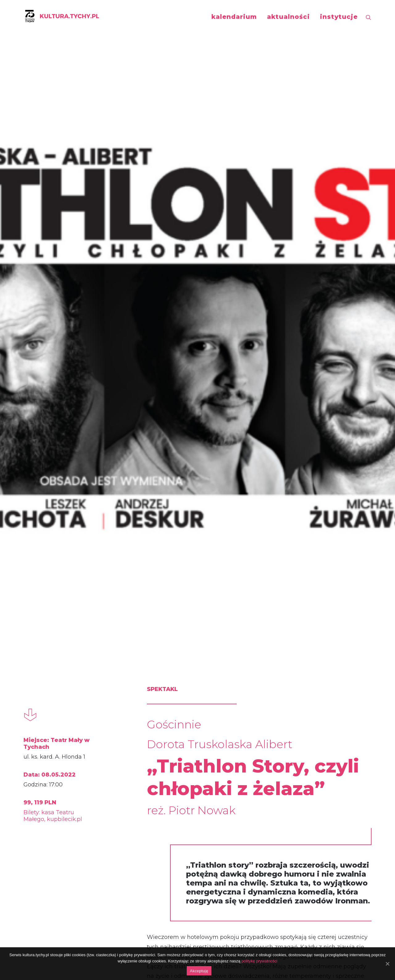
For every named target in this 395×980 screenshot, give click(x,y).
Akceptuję (199, 971)
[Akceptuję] (387, 964)
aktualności (288, 17)
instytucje (339, 17)
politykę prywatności (259, 961)
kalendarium (234, 17)
